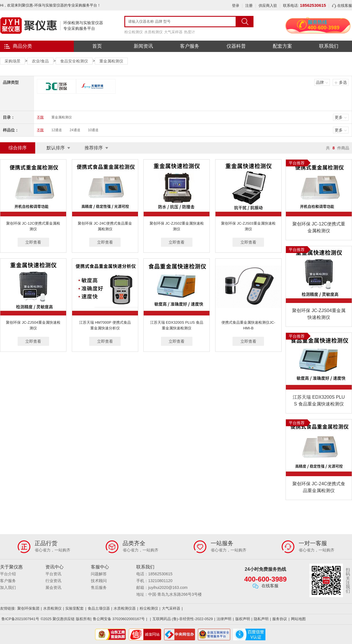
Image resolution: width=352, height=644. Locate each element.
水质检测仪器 (125, 608)
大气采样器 (173, 32)
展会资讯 (53, 587)
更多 (339, 117)
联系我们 (329, 46)
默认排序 (56, 148)
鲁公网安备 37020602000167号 (119, 619)
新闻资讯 (143, 46)
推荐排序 (94, 148)
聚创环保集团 (28, 608)
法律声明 (224, 619)
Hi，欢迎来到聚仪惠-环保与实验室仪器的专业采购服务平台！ (50, 5)
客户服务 (190, 46)
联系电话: (304, 6)
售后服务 (99, 587)
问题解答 (99, 574)
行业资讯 (53, 581)
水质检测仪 (153, 32)
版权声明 (243, 619)
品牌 (320, 82)
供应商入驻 (268, 6)
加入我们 (8, 587)
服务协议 (280, 619)
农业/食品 (40, 61)
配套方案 (282, 46)
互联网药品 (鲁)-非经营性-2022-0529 (183, 619)
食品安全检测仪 (74, 61)
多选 (343, 82)
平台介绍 (8, 574)
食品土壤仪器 (99, 608)
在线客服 (342, 6)
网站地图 (298, 619)
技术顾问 (99, 581)
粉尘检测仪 (134, 32)
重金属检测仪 (111, 61)
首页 (97, 46)
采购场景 (12, 61)
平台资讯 (53, 574)
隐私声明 (261, 619)
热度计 (189, 32)
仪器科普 (236, 46)
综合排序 (18, 148)
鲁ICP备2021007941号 (20, 619)
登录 (236, 6)
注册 (249, 6)
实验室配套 (75, 608)
